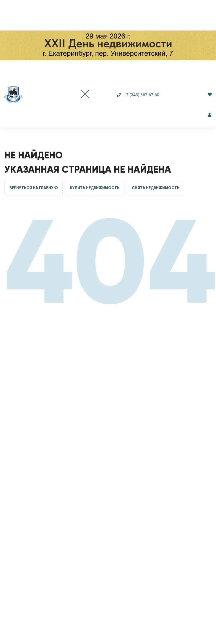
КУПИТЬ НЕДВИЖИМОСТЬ (95, 188)
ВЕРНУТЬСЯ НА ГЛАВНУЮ (34, 188)
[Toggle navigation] (79, 95)
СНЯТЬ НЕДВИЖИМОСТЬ (156, 188)
